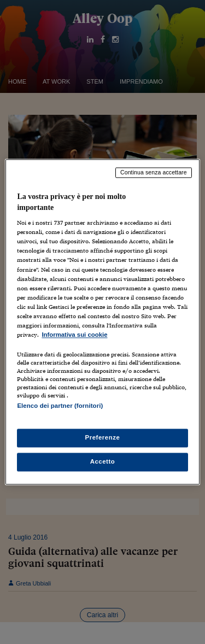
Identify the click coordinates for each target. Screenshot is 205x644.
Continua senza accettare (154, 172)
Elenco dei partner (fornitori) (60, 406)
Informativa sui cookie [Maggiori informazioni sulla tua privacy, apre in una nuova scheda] (74, 335)
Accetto (103, 462)
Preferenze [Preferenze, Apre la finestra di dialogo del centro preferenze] (103, 438)
